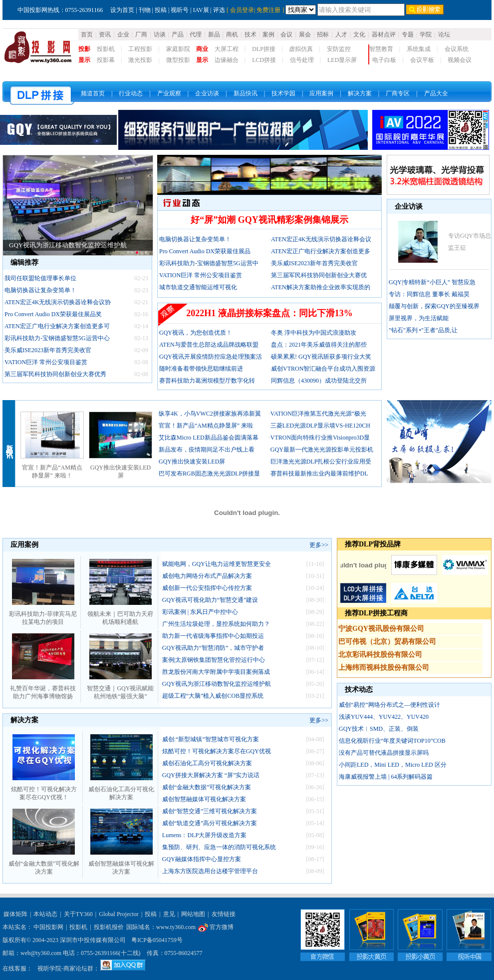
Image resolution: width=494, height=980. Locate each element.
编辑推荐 (24, 262)
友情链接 (224, 914)
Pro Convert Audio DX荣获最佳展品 (205, 251)
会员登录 (242, 10)
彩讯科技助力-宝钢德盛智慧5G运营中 (209, 263)
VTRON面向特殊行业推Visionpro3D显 (320, 438)
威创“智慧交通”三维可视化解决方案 (210, 811)
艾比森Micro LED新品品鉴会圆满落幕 (209, 438)
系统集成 (419, 49)
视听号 (180, 10)
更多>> (319, 545)
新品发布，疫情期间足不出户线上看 (207, 450)
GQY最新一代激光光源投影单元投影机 (322, 450)
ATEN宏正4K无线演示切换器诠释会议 (321, 239)
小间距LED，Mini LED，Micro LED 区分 (393, 765)
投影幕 (106, 60)
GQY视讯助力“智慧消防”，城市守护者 (213, 648)
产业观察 (169, 93)
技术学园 (283, 93)
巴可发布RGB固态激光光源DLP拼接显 (209, 474)
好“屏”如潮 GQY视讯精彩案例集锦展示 (269, 220)
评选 (219, 10)
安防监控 (339, 49)
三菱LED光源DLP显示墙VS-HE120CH (320, 426)
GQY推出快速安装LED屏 (192, 462)
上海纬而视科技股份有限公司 (384, 668)
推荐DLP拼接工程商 (376, 613)
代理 (196, 34)
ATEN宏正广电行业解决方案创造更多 (321, 251)
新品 (214, 34)
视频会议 (460, 60)
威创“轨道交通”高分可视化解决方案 (210, 823)
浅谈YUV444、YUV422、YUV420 (384, 717)
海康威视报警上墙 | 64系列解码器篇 (386, 777)
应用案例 (321, 93)
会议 (286, 34)
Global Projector (119, 914)
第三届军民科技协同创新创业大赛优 (319, 275)
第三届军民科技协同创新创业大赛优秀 (55, 374)
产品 (178, 34)
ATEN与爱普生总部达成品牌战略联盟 (209, 345)
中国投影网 (48, 927)
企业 (123, 34)
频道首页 (93, 93)
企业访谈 (207, 93)
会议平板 (422, 60)
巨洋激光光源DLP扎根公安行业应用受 (321, 462)
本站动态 (45, 914)
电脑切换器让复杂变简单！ (40, 290)
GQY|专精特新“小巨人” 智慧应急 (432, 282)
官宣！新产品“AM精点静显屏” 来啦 (206, 426)
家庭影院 (178, 49)
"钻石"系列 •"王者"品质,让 (423, 330)
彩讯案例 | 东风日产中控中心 (200, 612)
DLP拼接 (264, 49)
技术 (250, 34)
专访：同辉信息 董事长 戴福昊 (429, 294)
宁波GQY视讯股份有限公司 (381, 629)
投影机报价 (109, 927)
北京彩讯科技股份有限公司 (380, 655)
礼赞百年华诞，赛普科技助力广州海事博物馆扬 (43, 689)
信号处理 (302, 60)
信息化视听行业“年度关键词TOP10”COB (392, 741)
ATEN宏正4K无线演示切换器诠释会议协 (58, 302)
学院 (426, 34)
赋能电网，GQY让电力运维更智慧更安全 (217, 564)
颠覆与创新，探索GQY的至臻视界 (434, 306)
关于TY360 (78, 914)
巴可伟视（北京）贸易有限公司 (387, 642)
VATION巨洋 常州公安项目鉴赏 (46, 362)
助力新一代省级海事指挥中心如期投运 (213, 636)
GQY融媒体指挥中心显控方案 (202, 859)
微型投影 (178, 60)
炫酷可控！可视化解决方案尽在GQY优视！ (44, 790)
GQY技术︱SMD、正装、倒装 (379, 729)
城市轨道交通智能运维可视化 (198, 287)
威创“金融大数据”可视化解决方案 (44, 865)
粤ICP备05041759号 (157, 940)
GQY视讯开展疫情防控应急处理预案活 (211, 357)
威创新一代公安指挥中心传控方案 (207, 588)
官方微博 (216, 927)
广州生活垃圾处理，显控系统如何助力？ (216, 624)
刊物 (145, 10)
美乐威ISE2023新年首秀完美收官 (48, 350)
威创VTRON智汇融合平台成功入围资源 (323, 369)
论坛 (444, 34)
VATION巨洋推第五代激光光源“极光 (318, 414)
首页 (87, 34)
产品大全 (436, 93)
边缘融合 (227, 60)
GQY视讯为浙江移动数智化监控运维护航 (68, 245)
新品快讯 (246, 93)
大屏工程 (227, 49)
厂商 (141, 34)
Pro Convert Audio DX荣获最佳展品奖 (53, 314)
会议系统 (457, 49)
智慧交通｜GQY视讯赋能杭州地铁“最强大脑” (120, 689)
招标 (323, 34)
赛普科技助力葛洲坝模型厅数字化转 (207, 381)
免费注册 (268, 10)
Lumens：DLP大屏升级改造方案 (204, 835)
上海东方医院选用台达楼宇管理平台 (210, 871)
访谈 (160, 34)
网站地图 (193, 914)
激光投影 (140, 60)
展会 (305, 34)
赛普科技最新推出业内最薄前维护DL (319, 474)
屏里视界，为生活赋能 (419, 318)
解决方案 (360, 93)
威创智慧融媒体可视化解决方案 (121, 865)
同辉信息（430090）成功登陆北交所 (319, 381)
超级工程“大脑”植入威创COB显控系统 (213, 696)
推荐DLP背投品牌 (373, 544)
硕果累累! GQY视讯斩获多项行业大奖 (321, 357)
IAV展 (201, 10)
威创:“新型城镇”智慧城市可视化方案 (211, 739)
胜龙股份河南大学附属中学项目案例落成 (216, 672)
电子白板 (384, 60)
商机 (232, 34)
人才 (341, 34)
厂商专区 (398, 93)
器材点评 (384, 34)
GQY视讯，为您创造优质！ (196, 333)
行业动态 (131, 93)
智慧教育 (381, 49)
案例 (268, 34)
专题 (408, 34)
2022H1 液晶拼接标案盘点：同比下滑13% (269, 313)
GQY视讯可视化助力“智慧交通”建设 (210, 600)
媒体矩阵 (15, 914)
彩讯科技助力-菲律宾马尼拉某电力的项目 (43, 615)
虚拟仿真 (301, 49)
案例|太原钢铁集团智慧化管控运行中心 (214, 660)
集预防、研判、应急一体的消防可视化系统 (219, 847)
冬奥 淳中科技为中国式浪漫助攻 (314, 333)
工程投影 (140, 49)
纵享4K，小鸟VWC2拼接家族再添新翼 (210, 414)
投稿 (161, 10)
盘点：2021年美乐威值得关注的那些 (319, 345)
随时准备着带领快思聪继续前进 (201, 369)
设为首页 (122, 10)
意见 (169, 914)
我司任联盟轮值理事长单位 (40, 278)
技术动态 (359, 690)
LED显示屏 (342, 60)
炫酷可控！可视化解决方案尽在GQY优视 (217, 751)
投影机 (106, 49)
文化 (359, 34)
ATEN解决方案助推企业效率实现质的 (321, 287)
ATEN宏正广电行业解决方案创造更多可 (57, 326)
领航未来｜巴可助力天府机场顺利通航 (120, 615)
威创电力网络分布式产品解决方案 (207, 576)
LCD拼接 (264, 60)
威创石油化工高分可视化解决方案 (121, 790)
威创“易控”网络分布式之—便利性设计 (389, 705)
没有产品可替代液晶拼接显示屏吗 (384, 753)
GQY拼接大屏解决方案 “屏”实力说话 (211, 775)
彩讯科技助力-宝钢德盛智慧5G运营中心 (57, 338)
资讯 (105, 34)
